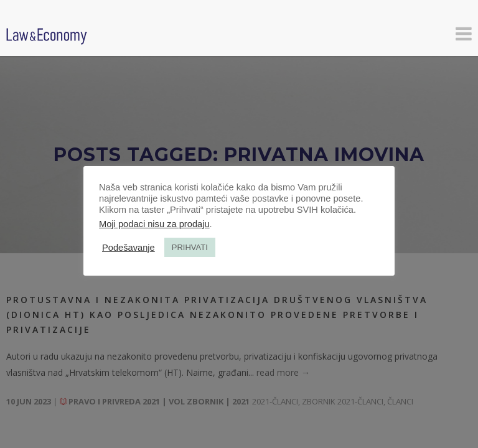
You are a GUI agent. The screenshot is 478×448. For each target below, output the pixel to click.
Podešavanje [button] (129, 248)
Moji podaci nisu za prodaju (154, 224)
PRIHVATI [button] (190, 247)
